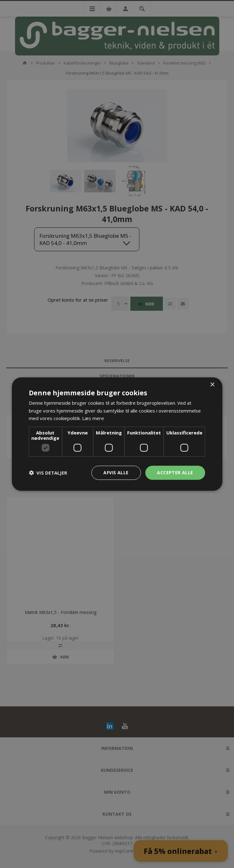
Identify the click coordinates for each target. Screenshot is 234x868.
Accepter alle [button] (175, 473)
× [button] (212, 385)
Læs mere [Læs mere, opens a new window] (93, 418)
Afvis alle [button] (116, 473)
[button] (48, 473)
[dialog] (117, 434)
